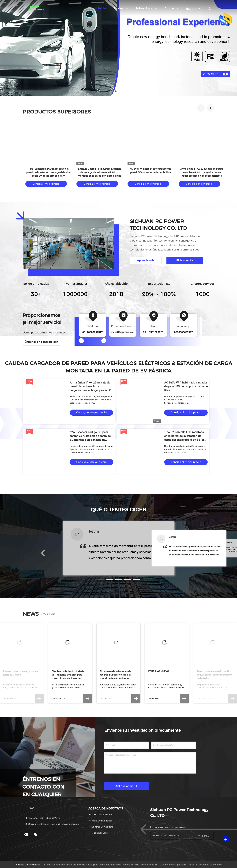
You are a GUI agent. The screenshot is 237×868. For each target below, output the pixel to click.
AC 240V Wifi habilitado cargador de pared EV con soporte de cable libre (186, 386)
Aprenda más (146, 260)
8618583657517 (183, 332)
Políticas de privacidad (27, 865)
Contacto (171, 8)
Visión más (48, 614)
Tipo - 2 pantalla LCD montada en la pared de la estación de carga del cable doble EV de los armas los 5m (48, 172)
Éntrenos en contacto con (41, 342)
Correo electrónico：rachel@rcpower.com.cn (52, 824)
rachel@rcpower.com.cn (125, 332)
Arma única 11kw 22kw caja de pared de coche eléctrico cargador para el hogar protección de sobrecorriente (201, 172)
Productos (121, 8)
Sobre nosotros (146, 8)
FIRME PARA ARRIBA (204, 836)
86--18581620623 (153, 332)
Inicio (102, 8)
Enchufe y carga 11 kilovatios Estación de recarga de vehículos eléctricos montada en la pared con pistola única (99, 172)
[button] (201, 108)
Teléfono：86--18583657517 (43, 818)
